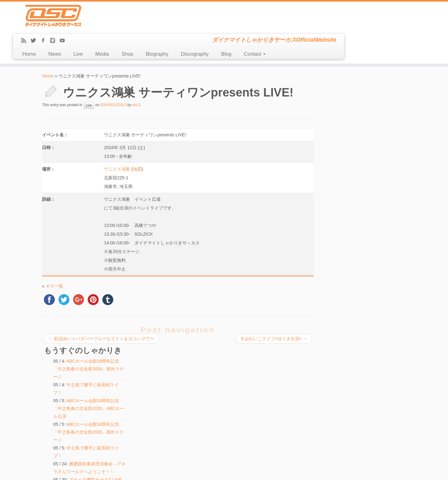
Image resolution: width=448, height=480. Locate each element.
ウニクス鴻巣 (117, 141)
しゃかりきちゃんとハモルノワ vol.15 (200, 378)
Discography (298, 26)
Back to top (397, 471)
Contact (358, 26)
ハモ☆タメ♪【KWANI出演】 (364, 282)
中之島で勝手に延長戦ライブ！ (366, 234)
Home (132, 26)
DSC (208, 471)
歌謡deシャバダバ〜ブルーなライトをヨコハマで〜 (101, 311)
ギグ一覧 (54, 258)
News (158, 26)
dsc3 (136, 77)
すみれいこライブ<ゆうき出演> (273, 311)
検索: (171, 435)
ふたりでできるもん (356, 290)
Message (54, 432)
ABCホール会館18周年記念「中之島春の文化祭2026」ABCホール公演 (369, 118)
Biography (261, 26)
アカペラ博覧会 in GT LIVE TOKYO (198, 385)
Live (181, 26)
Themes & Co (245, 471)
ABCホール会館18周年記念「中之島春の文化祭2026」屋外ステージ (369, 78)
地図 (137, 141)
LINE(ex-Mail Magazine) (65, 425)
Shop (231, 26)
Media (205, 26)
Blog (330, 26)
